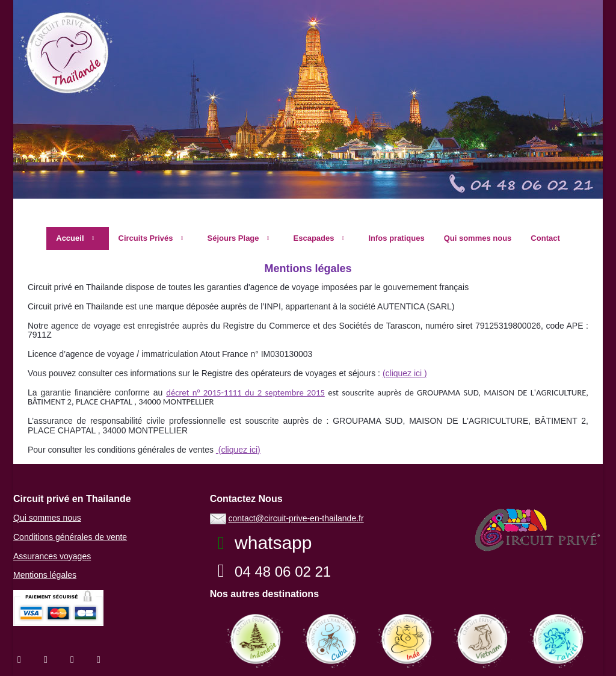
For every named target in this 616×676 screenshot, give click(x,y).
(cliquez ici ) (405, 373)
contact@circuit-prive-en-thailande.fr (296, 518)
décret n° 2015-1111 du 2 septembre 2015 (245, 392)
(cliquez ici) (238, 450)
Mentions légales (45, 575)
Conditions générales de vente (70, 537)
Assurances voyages (52, 556)
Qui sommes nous (47, 518)
